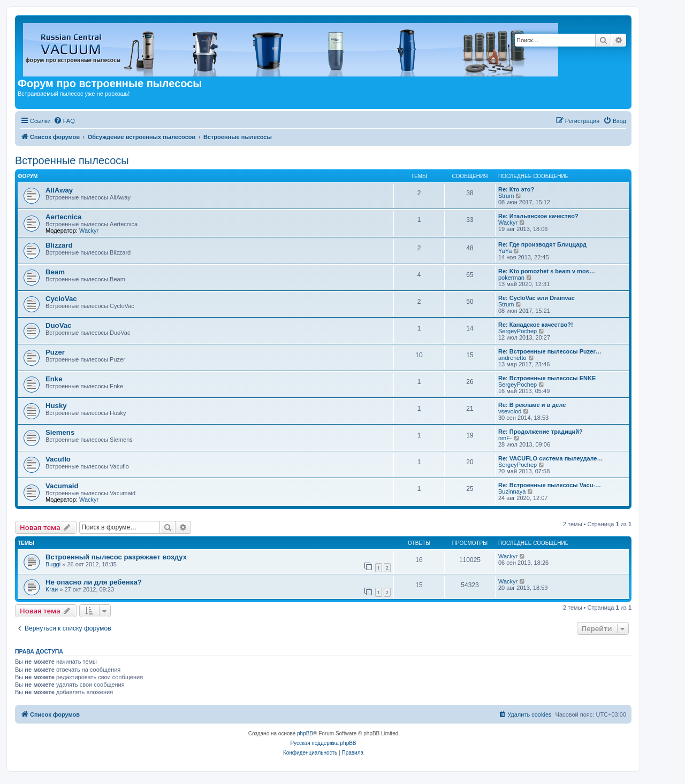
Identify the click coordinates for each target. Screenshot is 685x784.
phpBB (305, 733)
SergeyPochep (517, 331)
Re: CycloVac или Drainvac (536, 298)
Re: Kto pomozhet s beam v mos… (547, 271)
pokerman (511, 278)
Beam (55, 272)
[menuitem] (64, 121)
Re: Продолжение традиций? (541, 432)
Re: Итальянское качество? (538, 216)
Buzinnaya (512, 491)
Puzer (55, 352)
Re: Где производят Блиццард (542, 244)
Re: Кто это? (516, 189)
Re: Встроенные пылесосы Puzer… (550, 351)
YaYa (505, 251)
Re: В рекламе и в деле (532, 405)
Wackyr (89, 230)
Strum (506, 196)
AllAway (59, 190)
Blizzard (59, 245)
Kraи (52, 589)
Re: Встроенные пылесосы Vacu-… (550, 485)
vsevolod (510, 411)
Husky (56, 406)
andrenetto (512, 358)
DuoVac (58, 325)
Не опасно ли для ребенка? (94, 582)
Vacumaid (62, 486)
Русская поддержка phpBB (323, 743)
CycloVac (61, 299)
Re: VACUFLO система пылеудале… (550, 458)
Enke (54, 379)
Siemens (60, 432)
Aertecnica (63, 217)
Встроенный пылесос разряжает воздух (116, 557)
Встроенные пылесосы (72, 160)
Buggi (53, 564)
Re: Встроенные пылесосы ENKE (547, 378)
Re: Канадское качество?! (536, 325)
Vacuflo (58, 459)
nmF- (505, 438)
